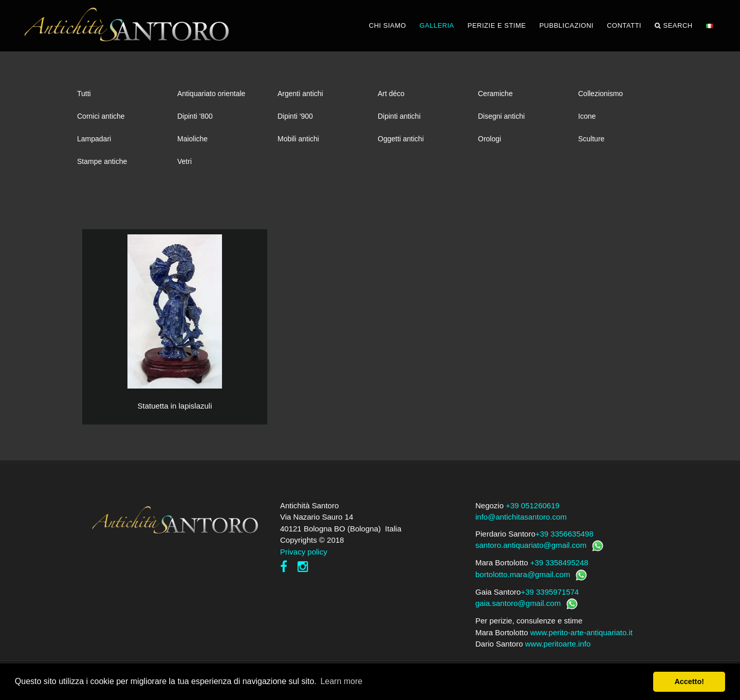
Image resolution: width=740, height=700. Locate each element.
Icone (587, 116)
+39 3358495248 (559, 563)
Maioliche (192, 139)
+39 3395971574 (550, 592)
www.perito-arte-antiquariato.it (581, 632)
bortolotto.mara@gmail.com (523, 574)
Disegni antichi (501, 116)
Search (674, 26)
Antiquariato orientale (211, 94)
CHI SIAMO (387, 25)
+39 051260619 (533, 505)
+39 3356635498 (565, 534)
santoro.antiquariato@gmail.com (531, 545)
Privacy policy (304, 552)
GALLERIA (437, 25)
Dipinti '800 (195, 116)
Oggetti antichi (401, 139)
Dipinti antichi (399, 116)
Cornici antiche (101, 116)
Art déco (391, 94)
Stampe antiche (102, 161)
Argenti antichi (300, 94)
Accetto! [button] (689, 681)
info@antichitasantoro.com (521, 517)
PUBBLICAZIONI (566, 25)
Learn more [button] (341, 681)
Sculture (591, 139)
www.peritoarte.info (558, 644)
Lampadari (94, 139)
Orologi (489, 139)
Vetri (184, 161)
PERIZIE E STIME (497, 25)
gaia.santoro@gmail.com (518, 603)
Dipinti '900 (295, 116)
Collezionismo (600, 94)
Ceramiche (495, 94)
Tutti (84, 94)
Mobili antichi (298, 139)
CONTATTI (624, 25)
